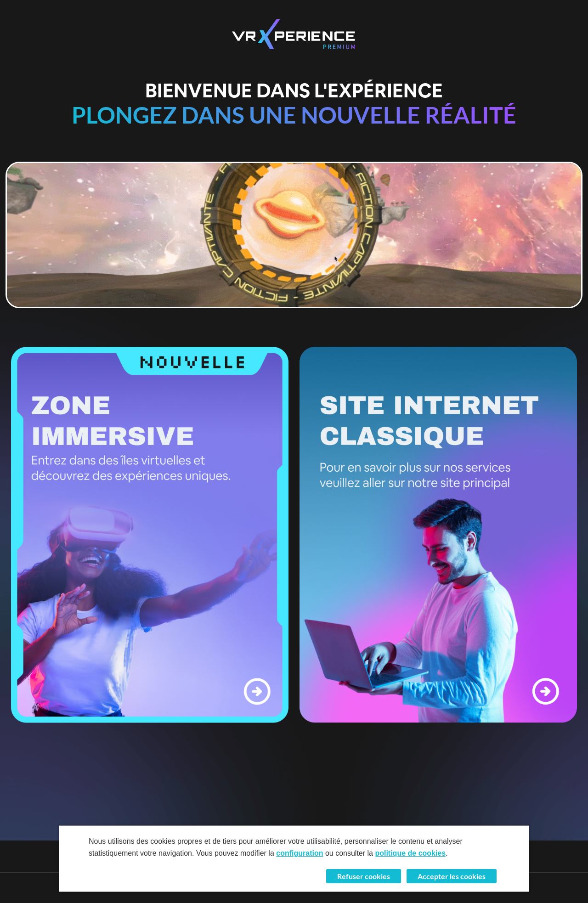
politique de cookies (410, 853)
